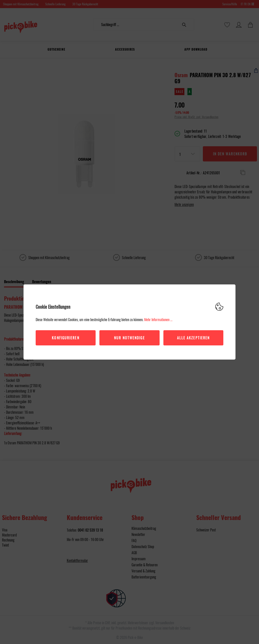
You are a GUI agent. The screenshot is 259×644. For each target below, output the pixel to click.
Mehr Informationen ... (158, 319)
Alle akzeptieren (193, 338)
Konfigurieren (66, 338)
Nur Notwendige (129, 338)
